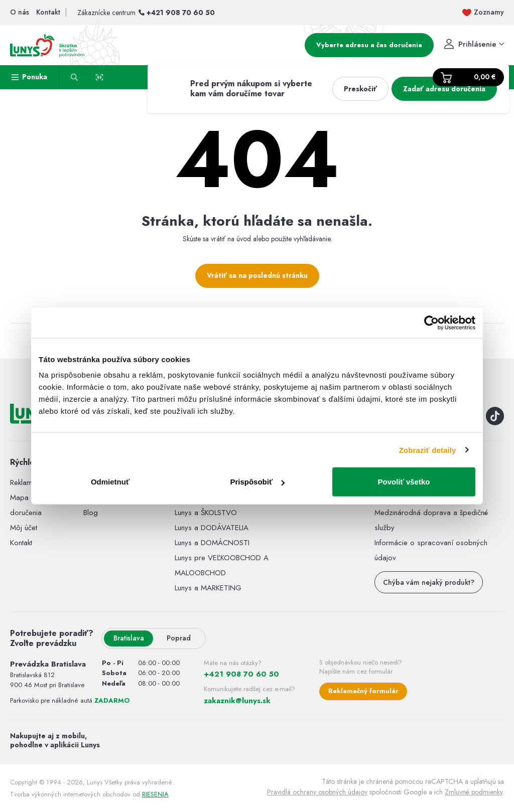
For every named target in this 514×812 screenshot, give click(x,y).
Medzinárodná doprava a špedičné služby (431, 520)
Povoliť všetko (404, 482)
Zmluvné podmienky (474, 792)
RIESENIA (155, 794)
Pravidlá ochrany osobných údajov (317, 792)
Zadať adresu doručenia (444, 89)
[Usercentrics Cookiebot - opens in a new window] (431, 322)
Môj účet (24, 528)
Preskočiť (360, 89)
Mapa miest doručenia (29, 505)
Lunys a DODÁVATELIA (212, 528)
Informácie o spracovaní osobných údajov (431, 550)
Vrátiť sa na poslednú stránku (257, 275)
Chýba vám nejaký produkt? (429, 582)
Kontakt (21, 543)
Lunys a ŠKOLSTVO (206, 513)
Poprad (179, 638)
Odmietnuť (110, 482)
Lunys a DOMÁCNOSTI (212, 543)
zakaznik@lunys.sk (237, 701)
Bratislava (129, 638)
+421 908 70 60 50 (181, 13)
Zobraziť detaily (428, 450)
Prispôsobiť (257, 482)
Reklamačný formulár (363, 691)
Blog (91, 513)
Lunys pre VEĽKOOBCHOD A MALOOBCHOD (222, 565)
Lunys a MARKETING (208, 588)
